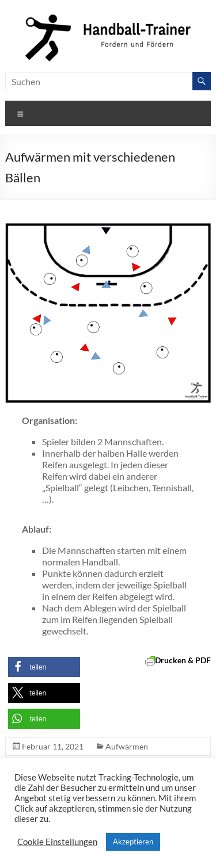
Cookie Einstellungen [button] (57, 842)
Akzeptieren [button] (133, 842)
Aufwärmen (127, 746)
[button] (44, 667)
